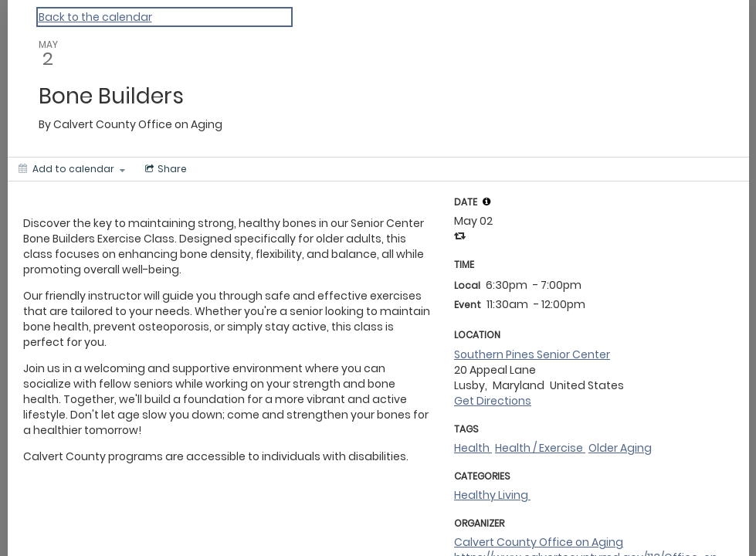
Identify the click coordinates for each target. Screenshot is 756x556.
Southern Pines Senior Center (532, 354)
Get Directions (493, 401)
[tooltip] (486, 202)
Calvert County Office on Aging (539, 542)
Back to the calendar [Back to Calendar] (95, 17)
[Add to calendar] (72, 169)
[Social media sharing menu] (164, 169)
